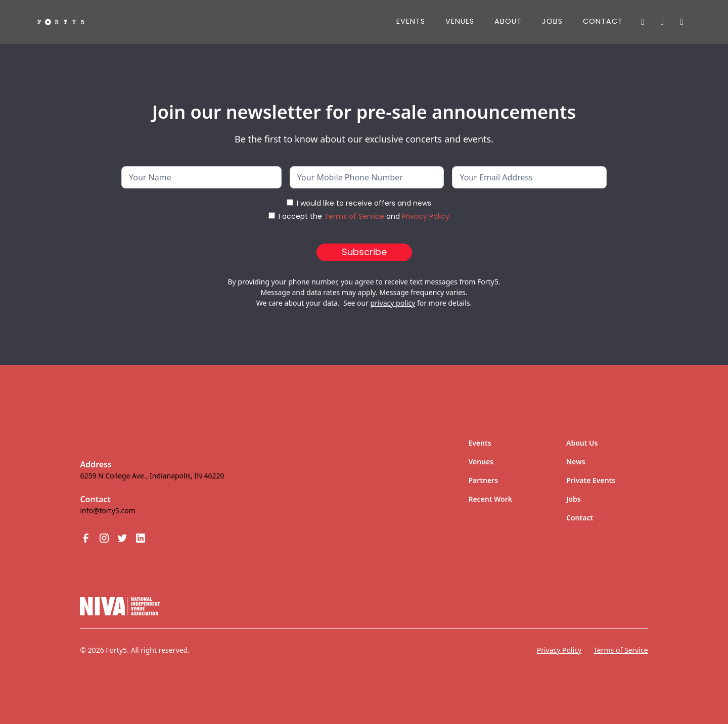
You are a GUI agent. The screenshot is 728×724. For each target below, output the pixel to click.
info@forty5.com (107, 511)
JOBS (552, 21)
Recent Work (490, 499)
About (508, 21)
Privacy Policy (426, 216)
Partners (483, 480)
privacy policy (393, 303)
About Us (582, 443)
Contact (603, 21)
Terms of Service (354, 216)
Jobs (574, 499)
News (576, 462)
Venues (460, 21)
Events (411, 21)
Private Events (591, 480)
